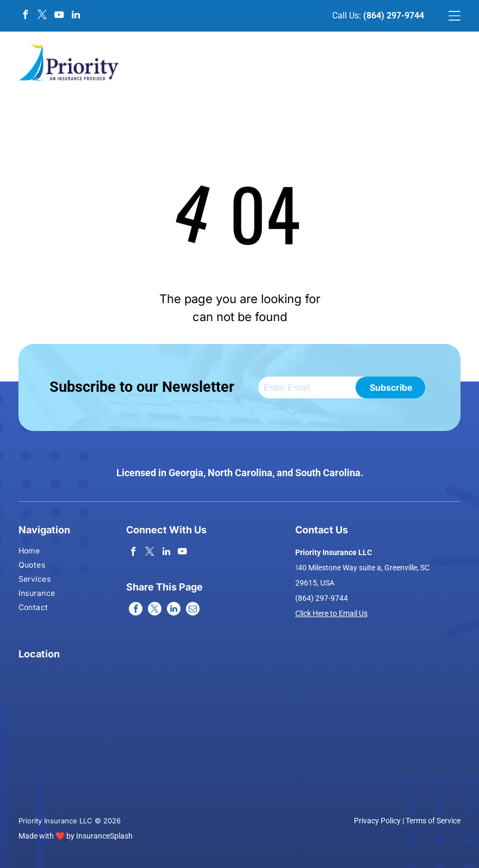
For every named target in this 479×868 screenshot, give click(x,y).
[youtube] (59, 16)
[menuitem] (37, 552)
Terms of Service (433, 821)
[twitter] (42, 16)
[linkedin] (76, 16)
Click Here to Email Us (331, 613)
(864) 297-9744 (394, 16)
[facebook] (26, 16)
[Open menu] (455, 16)
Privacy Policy (377, 821)
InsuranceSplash (104, 836)
